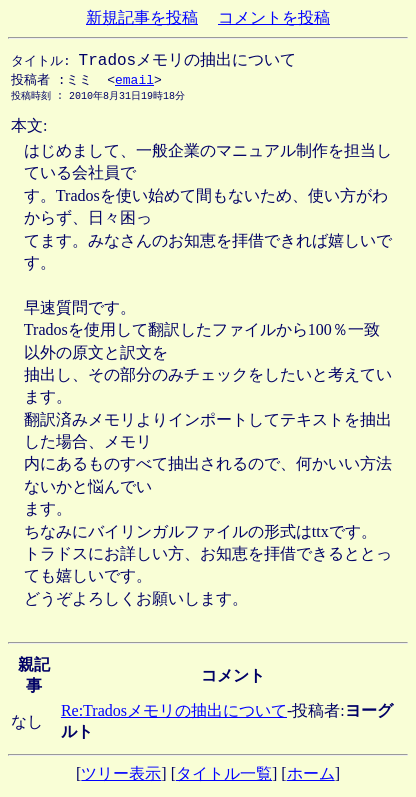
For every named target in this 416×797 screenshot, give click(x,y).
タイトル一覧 (224, 777)
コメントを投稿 (274, 17)
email (134, 82)
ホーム (311, 777)
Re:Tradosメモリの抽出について (174, 714)
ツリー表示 (121, 777)
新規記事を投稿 (142, 17)
